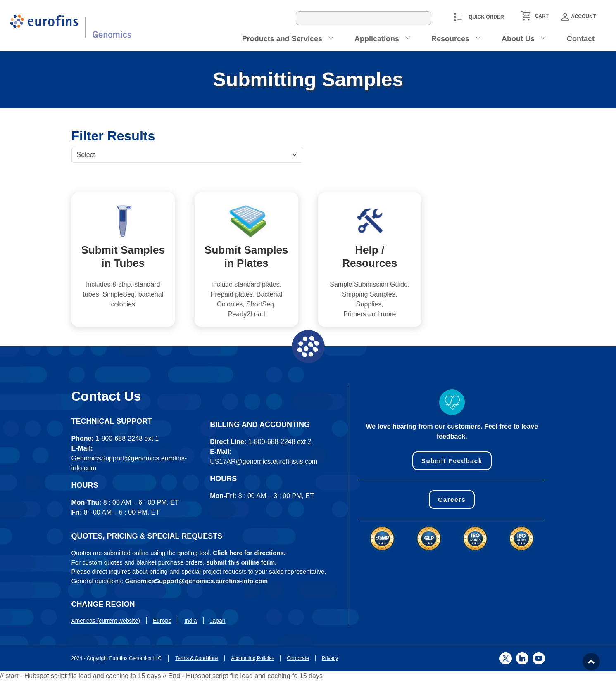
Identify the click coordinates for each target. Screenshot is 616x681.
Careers (452, 500)
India (190, 621)
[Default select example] (187, 155)
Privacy (330, 658)
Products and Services (282, 39)
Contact (581, 39)
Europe (162, 621)
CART (542, 16)
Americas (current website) (106, 621)
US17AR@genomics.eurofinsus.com (264, 462)
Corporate (298, 658)
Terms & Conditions (197, 658)
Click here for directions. (249, 553)
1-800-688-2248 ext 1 (127, 438)
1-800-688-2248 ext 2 (280, 442)
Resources (450, 39)
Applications (377, 39)
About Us (518, 39)
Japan (218, 621)
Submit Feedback (452, 461)
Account (578, 17)
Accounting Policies (252, 658)
